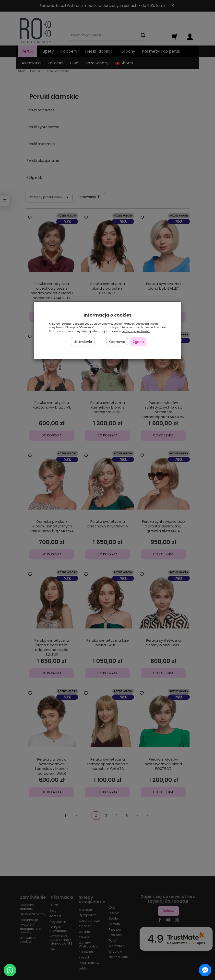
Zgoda (138, 342)
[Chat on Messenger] (205, 970)
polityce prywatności (136, 331)
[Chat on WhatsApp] (10, 970)
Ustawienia (83, 342)
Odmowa (117, 342)
